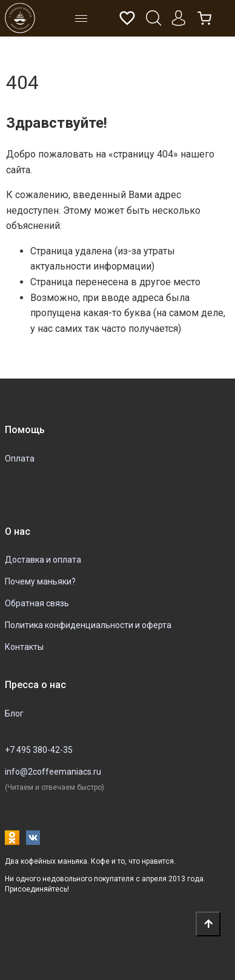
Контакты (24, 647)
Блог (14, 713)
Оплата (20, 459)
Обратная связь (37, 603)
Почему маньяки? (40, 581)
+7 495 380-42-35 (39, 750)
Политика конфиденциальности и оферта (88, 625)
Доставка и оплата (43, 560)
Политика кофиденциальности (70, 914)
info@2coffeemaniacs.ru (53, 772)
